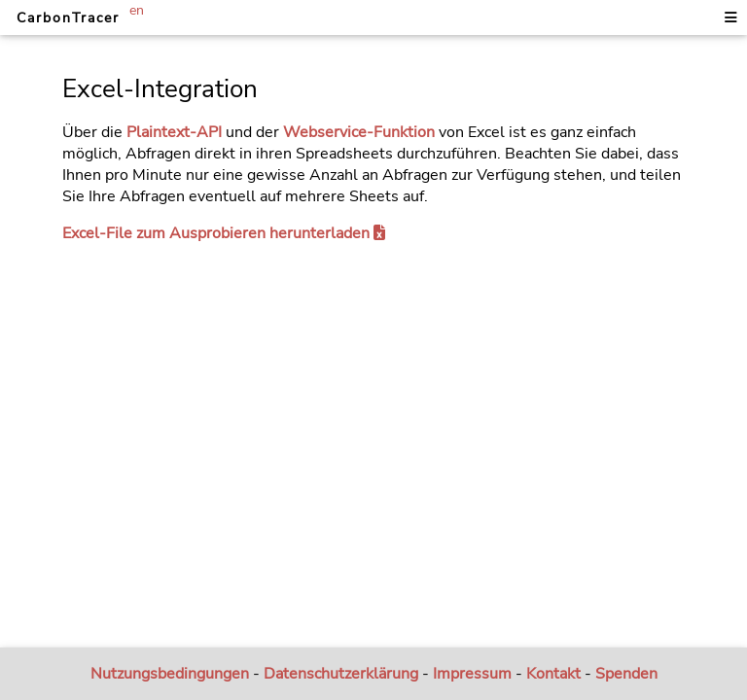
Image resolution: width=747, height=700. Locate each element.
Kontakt (553, 674)
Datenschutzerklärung (341, 674)
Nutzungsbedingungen (170, 674)
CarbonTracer (68, 17)
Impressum (472, 674)
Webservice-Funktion (359, 132)
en (137, 10)
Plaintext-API (174, 132)
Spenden (626, 674)
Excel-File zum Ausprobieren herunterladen (224, 233)
